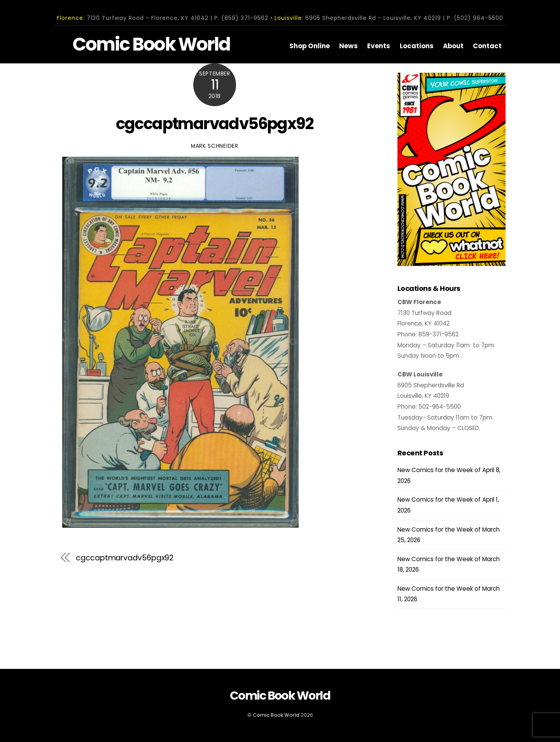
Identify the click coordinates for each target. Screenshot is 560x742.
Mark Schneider (215, 146)
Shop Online (310, 46)
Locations (417, 46)
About (453, 46)
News (348, 46)
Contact (487, 46)
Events (379, 46)
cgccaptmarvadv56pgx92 (215, 123)
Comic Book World (276, 715)
